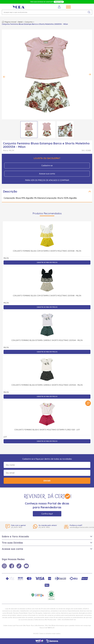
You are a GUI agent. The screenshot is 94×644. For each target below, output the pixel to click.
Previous (4, 77)
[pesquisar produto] (89, 12)
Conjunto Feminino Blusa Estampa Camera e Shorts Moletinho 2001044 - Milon (47, 340)
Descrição (10, 191)
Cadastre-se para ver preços (47, 262)
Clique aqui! (59, 2)
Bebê (20, 22)
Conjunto (29, 22)
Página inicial (10, 22)
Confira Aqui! (47, 514)
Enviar (47, 481)
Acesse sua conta (47, 174)
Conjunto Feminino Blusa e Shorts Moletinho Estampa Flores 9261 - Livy (47, 430)
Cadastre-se (47, 165)
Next (90, 74)
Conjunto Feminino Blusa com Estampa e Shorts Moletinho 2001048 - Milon (47, 251)
